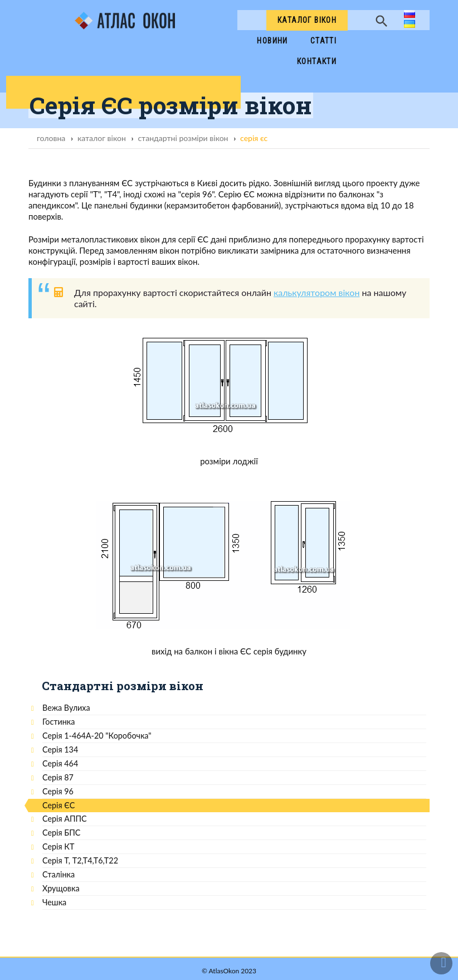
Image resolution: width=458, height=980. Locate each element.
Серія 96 (58, 791)
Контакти (317, 61)
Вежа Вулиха (66, 708)
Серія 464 (60, 763)
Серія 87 (58, 777)
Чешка (54, 902)
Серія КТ (58, 846)
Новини (272, 41)
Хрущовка (61, 888)
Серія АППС (65, 819)
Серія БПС (61, 833)
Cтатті (323, 41)
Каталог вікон (307, 20)
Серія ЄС (59, 805)
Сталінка (59, 874)
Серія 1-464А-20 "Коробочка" (97, 736)
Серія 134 (60, 749)
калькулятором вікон (316, 292)
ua (408, 25)
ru (408, 15)
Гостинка (59, 722)
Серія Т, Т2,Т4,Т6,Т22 (80, 860)
